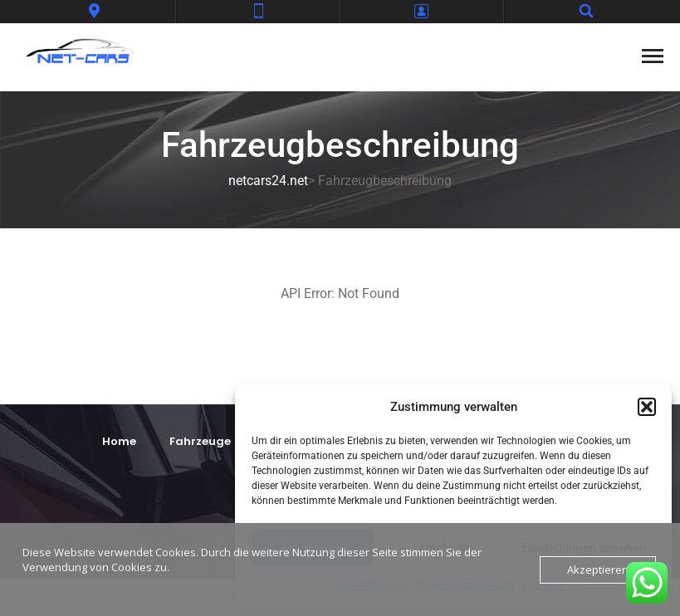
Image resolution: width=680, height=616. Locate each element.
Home (119, 441)
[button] (647, 407)
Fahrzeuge (200, 441)
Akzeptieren (598, 570)
